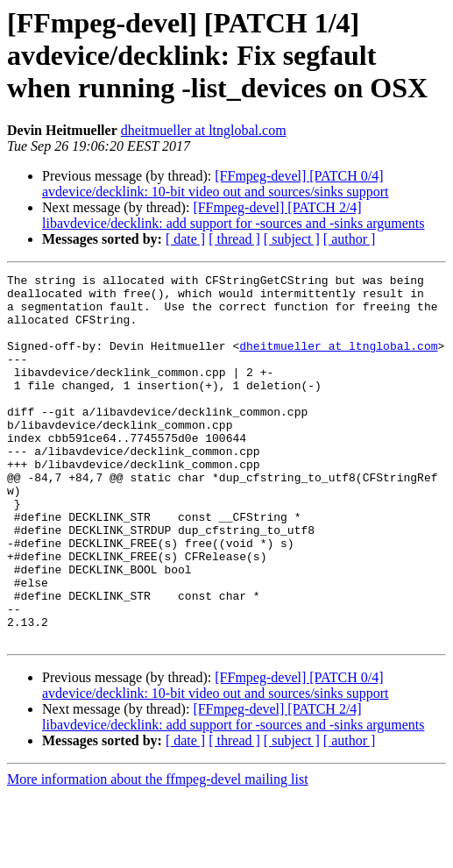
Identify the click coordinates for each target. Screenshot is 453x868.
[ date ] (185, 239)
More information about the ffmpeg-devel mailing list (158, 853)
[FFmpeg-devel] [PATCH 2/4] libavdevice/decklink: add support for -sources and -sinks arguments (233, 215)
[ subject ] (292, 239)
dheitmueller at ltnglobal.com (204, 130)
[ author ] (350, 239)
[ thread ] (234, 239)
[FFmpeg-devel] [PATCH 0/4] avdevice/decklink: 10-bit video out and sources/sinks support (215, 184)
